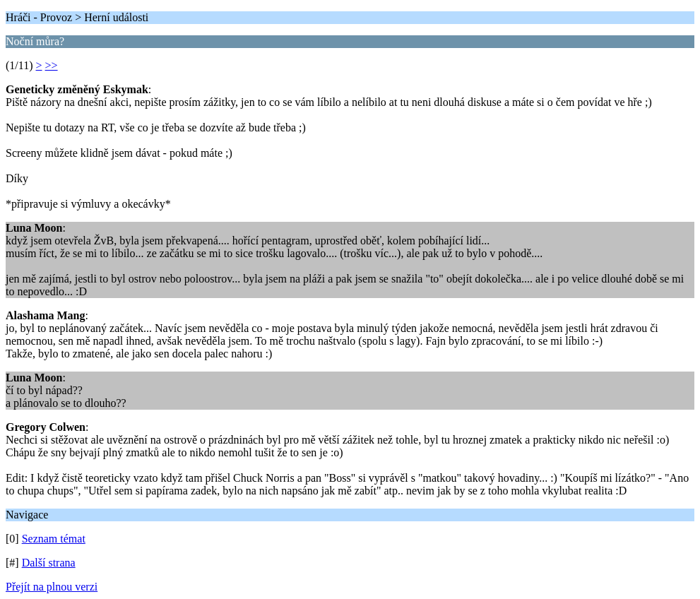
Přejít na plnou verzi (52, 587)
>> (52, 65)
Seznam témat (54, 539)
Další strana (49, 563)
